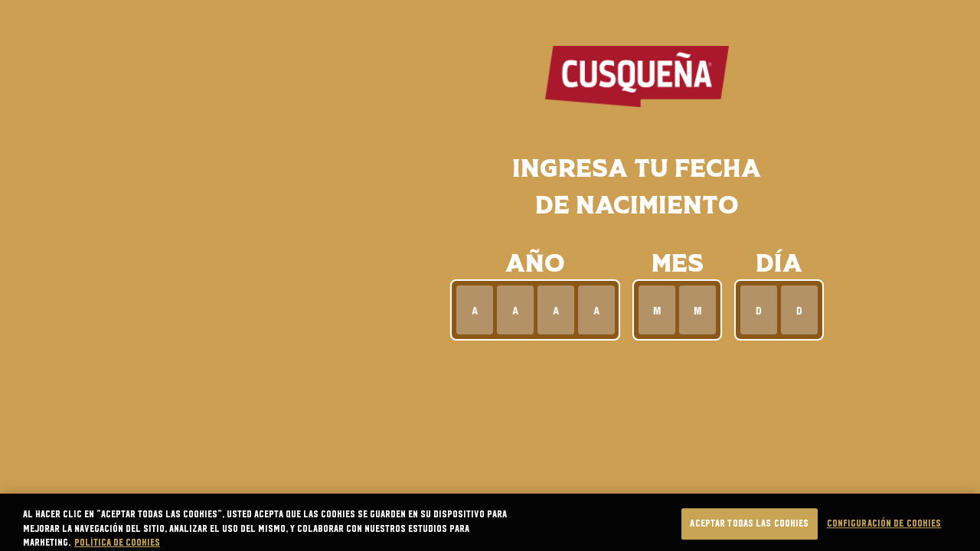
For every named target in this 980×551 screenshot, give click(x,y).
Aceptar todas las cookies (749, 534)
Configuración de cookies (884, 534)
